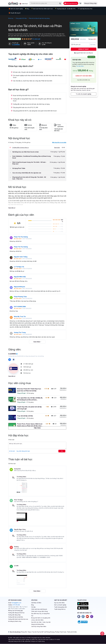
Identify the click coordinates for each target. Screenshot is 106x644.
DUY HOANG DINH (20, 307)
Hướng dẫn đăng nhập (14, 615)
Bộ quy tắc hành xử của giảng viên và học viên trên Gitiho (41, 619)
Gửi (62, 451)
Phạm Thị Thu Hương (21, 237)
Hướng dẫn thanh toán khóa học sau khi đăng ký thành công (18, 620)
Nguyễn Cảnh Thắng (21, 257)
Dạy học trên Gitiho (59, 603)
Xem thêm (37, 342)
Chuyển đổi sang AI (14, 13)
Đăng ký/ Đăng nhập (90, 3)
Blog (27, 9)
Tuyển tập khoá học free (85, 9)
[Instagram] (92, 617)
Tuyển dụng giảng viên (61, 607)
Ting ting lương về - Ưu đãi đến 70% (65, 9)
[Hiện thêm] (37, 428)
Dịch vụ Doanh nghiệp (60, 605)
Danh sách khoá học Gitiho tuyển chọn (42, 9)
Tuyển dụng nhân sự (60, 609)
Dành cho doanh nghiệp (16, 9)
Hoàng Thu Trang (20, 332)
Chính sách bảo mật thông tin (39, 609)
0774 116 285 (16, 605)
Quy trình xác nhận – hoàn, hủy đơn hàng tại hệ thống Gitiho (41, 623)
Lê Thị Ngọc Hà (19, 267)
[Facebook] (79, 617)
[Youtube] (87, 617)
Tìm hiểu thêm (80, 66)
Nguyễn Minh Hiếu (20, 277)
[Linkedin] (83, 617)
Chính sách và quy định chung (40, 611)
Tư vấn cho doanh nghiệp (84, 94)
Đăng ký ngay (84, 49)
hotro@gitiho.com (16, 603)
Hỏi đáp (33, 607)
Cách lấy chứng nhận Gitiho (39, 626)
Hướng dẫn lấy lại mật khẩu (16, 617)
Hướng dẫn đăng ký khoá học (16, 613)
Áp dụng (93, 44)
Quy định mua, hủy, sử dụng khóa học (40, 615)
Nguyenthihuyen (20, 287)
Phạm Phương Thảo (20, 297)
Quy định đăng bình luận (23, 451)
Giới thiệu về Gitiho (36, 603)
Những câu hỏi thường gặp (16, 610)
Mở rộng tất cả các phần (59, 142)
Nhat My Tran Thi (20, 317)
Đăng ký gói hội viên (84, 76)
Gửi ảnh (12, 451)
